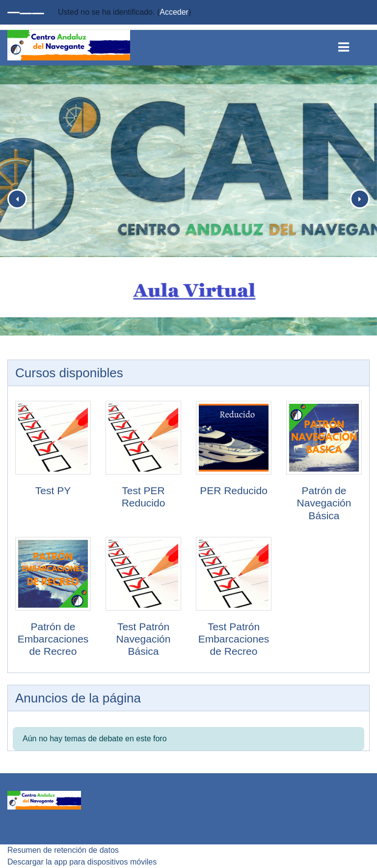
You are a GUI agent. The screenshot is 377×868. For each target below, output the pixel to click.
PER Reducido (234, 490)
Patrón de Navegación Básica (324, 503)
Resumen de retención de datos (63, 850)
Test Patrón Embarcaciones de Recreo (234, 639)
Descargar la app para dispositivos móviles (82, 862)
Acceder (174, 12)
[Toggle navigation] (351, 45)
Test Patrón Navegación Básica (144, 639)
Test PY (53, 490)
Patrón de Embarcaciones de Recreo (53, 639)
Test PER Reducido (144, 497)
